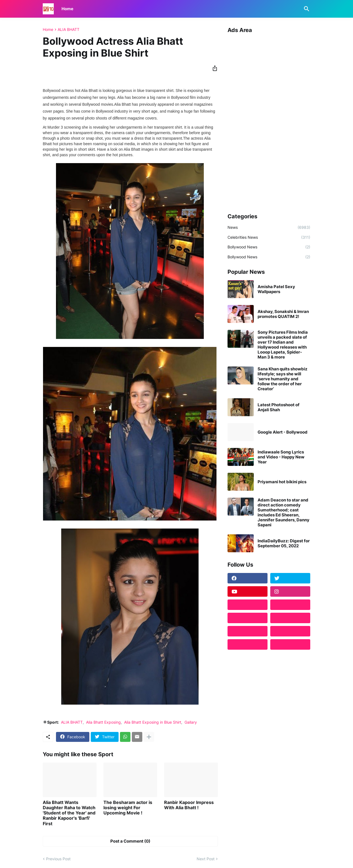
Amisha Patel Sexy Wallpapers (276, 289)
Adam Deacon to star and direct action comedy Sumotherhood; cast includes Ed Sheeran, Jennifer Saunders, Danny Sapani (284, 513)
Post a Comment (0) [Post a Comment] (130, 841)
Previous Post (58, 859)
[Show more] (149, 737)
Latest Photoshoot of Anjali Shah (279, 407)
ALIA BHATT (69, 30)
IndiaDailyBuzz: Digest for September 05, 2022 (284, 543)
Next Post (206, 859)
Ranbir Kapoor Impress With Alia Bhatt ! (189, 805)
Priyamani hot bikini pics (282, 482)
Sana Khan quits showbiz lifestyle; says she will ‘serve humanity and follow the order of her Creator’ (283, 379)
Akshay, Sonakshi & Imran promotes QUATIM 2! (283, 314)
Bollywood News (269, 247)
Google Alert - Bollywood (283, 432)
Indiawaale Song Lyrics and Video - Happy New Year (281, 457)
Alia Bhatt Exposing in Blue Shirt (153, 722)
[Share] (213, 68)
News (269, 227)
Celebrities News (269, 237)
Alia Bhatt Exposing (103, 722)
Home (67, 9)
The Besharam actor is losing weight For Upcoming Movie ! (128, 808)
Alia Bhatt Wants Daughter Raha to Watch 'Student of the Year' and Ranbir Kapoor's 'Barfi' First (69, 813)
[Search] (306, 9)
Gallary (191, 722)
